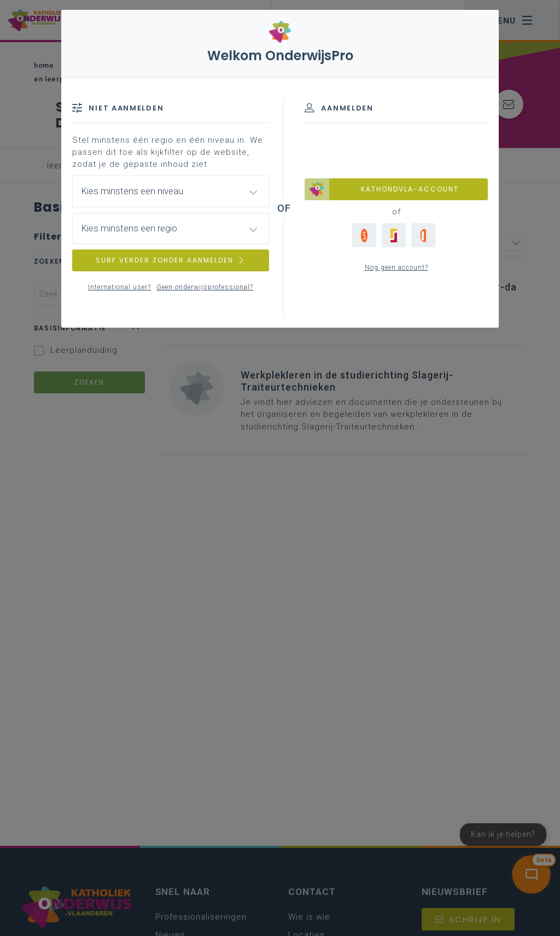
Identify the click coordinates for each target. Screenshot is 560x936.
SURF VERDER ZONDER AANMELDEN (171, 260)
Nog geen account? (396, 268)
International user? (119, 287)
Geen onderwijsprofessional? (205, 287)
